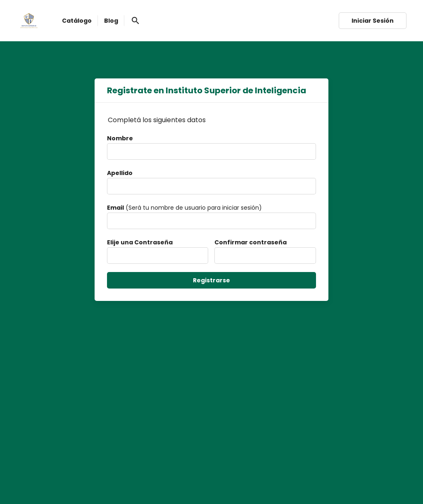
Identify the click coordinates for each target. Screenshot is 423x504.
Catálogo (77, 21)
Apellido (120, 173)
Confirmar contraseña (251, 242)
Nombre (120, 138)
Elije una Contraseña (140, 242)
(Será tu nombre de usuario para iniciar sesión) (184, 208)
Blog (111, 21)
